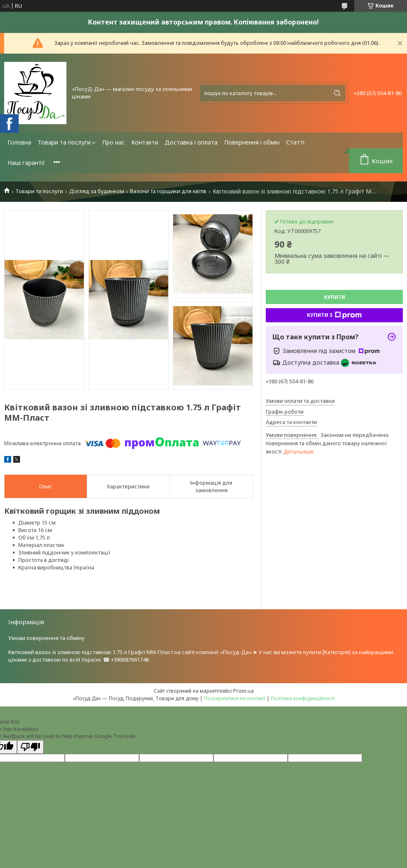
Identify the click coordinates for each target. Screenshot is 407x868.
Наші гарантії (26, 163)
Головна (19, 142)
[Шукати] (337, 93)
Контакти (145, 142)
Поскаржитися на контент (235, 698)
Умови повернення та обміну (47, 638)
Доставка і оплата (191, 142)
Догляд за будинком (97, 191)
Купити (335, 297)
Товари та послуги (64, 142)
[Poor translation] (30, 747)
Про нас (113, 142)
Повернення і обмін (252, 142)
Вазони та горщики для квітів (168, 191)
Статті (295, 142)
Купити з (334, 315)
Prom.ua (243, 691)
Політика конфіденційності (303, 698)
